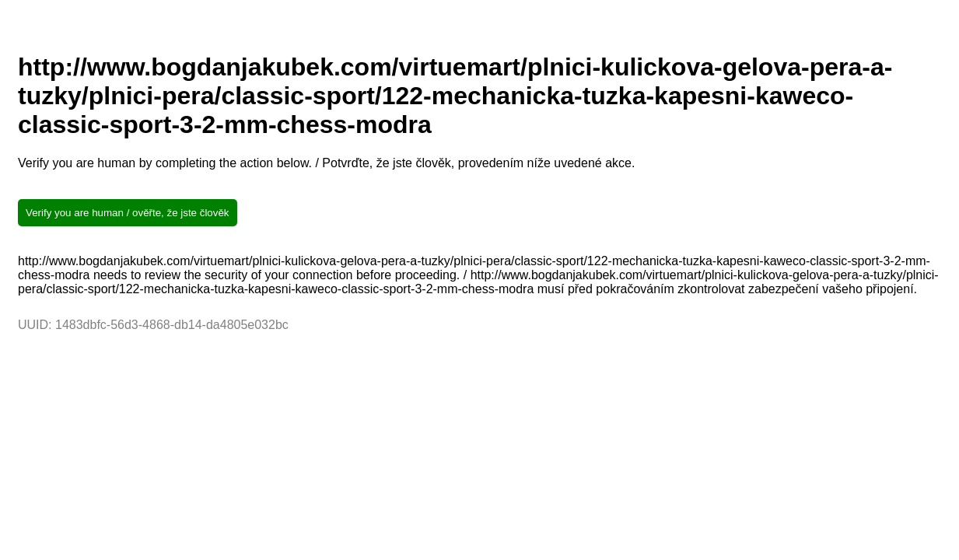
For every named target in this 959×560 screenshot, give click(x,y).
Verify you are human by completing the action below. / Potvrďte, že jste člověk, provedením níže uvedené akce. (326, 163)
